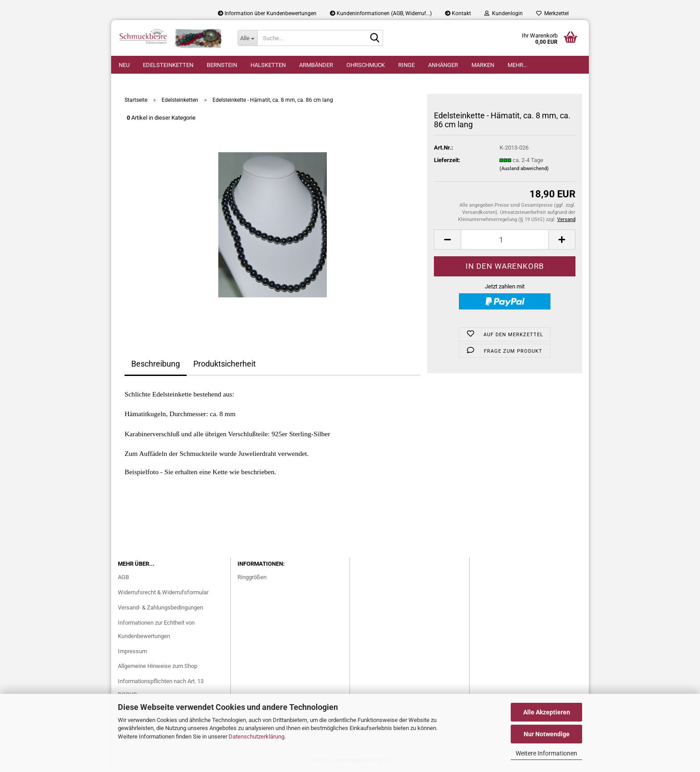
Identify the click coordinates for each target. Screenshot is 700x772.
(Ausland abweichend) (524, 169)
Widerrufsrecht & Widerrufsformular (163, 592)
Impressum (132, 651)
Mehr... (517, 65)
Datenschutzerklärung (256, 737)
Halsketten (268, 65)
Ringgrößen (252, 577)
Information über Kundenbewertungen (267, 13)
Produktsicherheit (225, 364)
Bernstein (222, 65)
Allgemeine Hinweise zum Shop (158, 666)
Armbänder (316, 65)
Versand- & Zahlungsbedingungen (160, 607)
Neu (124, 65)
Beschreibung (156, 364)
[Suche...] (247, 38)
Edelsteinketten (168, 65)
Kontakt (458, 13)
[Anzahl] (505, 240)
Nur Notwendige (547, 734)
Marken (483, 65)
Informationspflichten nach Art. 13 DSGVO (161, 688)
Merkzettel (552, 13)
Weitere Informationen (546, 753)
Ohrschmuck (366, 65)
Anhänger (443, 65)
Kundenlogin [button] (504, 13)
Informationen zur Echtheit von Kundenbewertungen (156, 629)
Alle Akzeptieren (547, 712)
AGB (123, 577)
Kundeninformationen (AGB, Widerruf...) (381, 13)
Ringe (406, 65)
